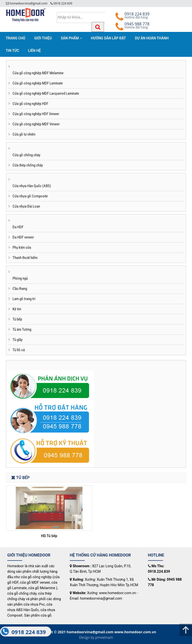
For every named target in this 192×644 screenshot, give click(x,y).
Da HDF (18, 227)
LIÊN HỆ (34, 51)
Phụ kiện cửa (22, 247)
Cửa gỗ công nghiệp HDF (30, 104)
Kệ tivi (17, 309)
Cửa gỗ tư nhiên (24, 134)
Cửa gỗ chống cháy (26, 155)
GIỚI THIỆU (43, 38)
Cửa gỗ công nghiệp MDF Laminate (38, 83)
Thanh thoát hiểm (25, 258)
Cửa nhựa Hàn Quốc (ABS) (32, 186)
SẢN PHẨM (71, 38)
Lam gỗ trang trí (24, 299)
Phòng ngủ (20, 278)
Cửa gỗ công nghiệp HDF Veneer (36, 114)
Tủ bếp (17, 319)
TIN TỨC (12, 51)
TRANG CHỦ (15, 38)
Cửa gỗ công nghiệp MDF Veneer (36, 124)
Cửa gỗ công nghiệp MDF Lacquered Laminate (46, 93)
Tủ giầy (17, 340)
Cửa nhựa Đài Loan (26, 206)
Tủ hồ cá (19, 350)
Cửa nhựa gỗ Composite (30, 196)
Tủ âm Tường (22, 329)
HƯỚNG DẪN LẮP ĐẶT (108, 38)
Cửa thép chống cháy (28, 165)
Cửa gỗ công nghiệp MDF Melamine (38, 73)
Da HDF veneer (23, 237)
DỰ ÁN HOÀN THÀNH (152, 38)
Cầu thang (20, 289)
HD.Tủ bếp (49, 536)
